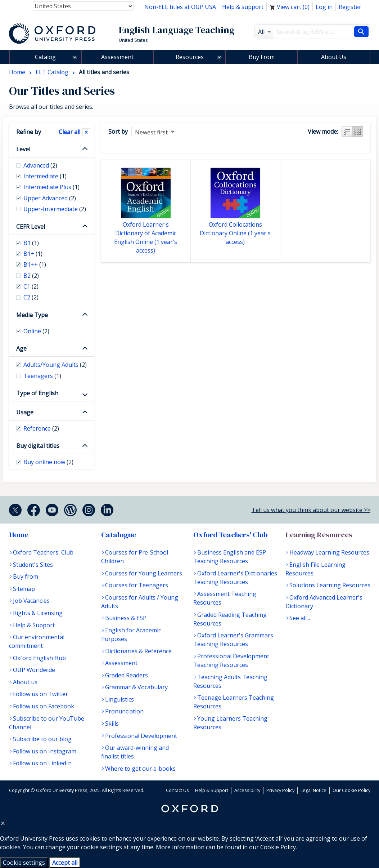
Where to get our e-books (140, 769)
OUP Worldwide (34, 670)
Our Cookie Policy (351, 790)
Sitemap (24, 589)
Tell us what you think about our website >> (311, 510)
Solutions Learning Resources (330, 585)
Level (23, 149)
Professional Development (141, 736)
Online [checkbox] (36, 331)
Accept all (65, 863)
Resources (190, 57)
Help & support (243, 7)
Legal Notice (313, 790)
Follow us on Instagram (45, 751)
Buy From (262, 57)
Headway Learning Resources (329, 552)
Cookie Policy (278, 847)
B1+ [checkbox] (33, 254)
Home (19, 535)
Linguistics (119, 699)
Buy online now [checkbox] (48, 462)
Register (350, 7)
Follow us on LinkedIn (42, 763)
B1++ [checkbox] (35, 264)
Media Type (32, 315)
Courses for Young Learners (144, 573)
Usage (25, 412)
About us (25, 682)
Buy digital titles (38, 446)
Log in (324, 7)
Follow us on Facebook (44, 706)
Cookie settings (24, 863)
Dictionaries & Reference (138, 651)
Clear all (69, 132)
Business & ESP (126, 618)
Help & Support (34, 625)
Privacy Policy (280, 790)
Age (21, 348)
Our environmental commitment (37, 641)
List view (347, 132)
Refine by (29, 132)
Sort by (118, 132)
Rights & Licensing (38, 613)
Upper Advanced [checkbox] (50, 198)
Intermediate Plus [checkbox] (51, 187)
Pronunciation (124, 711)
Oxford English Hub (39, 658)
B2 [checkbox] (31, 276)
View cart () (290, 7)
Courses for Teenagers (137, 585)
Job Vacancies (31, 601)
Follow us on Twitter (40, 694)
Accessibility (247, 790)
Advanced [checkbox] (40, 165)
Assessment (117, 57)
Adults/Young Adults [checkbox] (55, 365)
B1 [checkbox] (31, 243)
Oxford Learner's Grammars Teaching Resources (233, 640)
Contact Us (177, 790)
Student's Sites (33, 565)
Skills (112, 724)
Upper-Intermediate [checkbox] (55, 209)
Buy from (26, 577)
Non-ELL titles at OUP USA (180, 7)
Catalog (45, 57)
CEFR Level (31, 227)
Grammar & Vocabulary (136, 687)
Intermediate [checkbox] (45, 176)
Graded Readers (127, 675)
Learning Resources (319, 535)
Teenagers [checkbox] (42, 376)
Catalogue (119, 535)
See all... (300, 618)
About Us (334, 57)
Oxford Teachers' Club (43, 552)
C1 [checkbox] (31, 286)
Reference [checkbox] (41, 428)
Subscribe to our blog (42, 739)
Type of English (37, 393)
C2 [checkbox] (31, 297)
